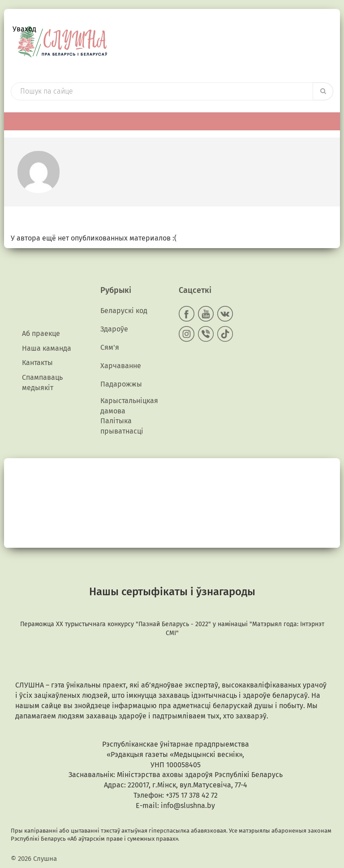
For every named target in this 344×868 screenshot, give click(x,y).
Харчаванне (121, 366)
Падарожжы (121, 384)
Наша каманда (47, 348)
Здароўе (114, 329)
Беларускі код (124, 311)
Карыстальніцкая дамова (129, 406)
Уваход (24, 29)
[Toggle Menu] (328, 121)
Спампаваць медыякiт (42, 382)
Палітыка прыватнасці (122, 426)
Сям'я (110, 347)
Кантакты (37, 363)
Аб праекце (41, 333)
